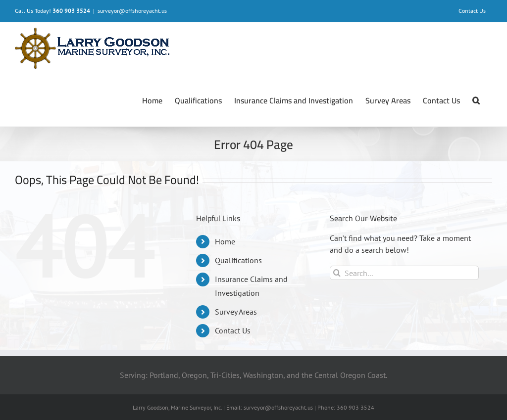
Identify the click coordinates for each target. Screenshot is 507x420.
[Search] (337, 273)
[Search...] (404, 273)
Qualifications (238, 260)
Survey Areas (236, 312)
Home (225, 241)
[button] (476, 100)
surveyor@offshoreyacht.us (132, 11)
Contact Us (233, 330)
